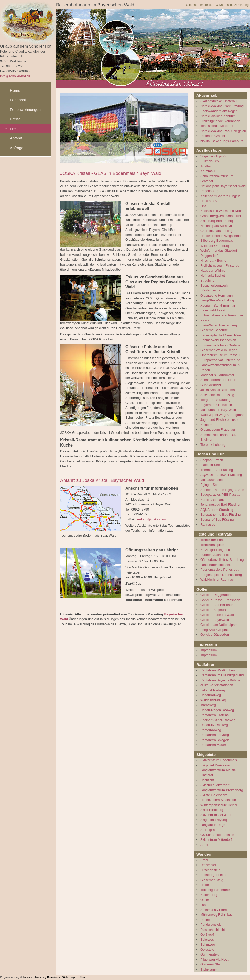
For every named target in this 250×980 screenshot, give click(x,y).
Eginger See (209, 485)
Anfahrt (16, 138)
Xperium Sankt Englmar (218, 305)
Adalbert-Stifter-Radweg (218, 720)
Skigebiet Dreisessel (215, 765)
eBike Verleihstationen (217, 685)
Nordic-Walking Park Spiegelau (223, 131)
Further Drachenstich (216, 555)
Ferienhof (18, 100)
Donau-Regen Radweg (217, 710)
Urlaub (83, 977)
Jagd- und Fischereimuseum (221, 420)
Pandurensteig (211, 925)
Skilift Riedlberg (212, 810)
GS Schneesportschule (217, 835)
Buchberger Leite (213, 875)
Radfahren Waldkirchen (217, 670)
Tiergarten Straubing (215, 400)
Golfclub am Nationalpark (219, 625)
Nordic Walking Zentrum (218, 116)
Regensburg (209, 191)
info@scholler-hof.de (15, 76)
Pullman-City (210, 161)
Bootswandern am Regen (219, 111)
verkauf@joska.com (151, 519)
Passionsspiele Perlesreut (219, 570)
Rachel (205, 920)
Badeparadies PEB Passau (220, 495)
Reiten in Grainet (213, 136)
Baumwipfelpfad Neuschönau (222, 335)
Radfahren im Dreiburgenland (222, 675)
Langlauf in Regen (214, 825)
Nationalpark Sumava (216, 226)
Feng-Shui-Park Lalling (217, 300)
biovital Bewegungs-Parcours (222, 141)
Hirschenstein (210, 870)
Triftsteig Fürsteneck (215, 890)
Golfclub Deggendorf (215, 595)
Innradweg (208, 705)
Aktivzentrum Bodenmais (219, 760)
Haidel (205, 885)
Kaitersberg (209, 895)
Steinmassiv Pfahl (213, 910)
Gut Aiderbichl (211, 385)
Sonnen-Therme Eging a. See (222, 490)
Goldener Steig (211, 964)
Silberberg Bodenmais (217, 241)
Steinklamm (209, 969)
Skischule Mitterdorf (215, 785)
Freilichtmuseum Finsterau (220, 266)
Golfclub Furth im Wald (217, 615)
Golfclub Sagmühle (214, 610)
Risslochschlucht (213, 930)
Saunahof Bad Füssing (217, 520)
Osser (205, 900)
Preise (15, 119)
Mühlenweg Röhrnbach (217, 915)
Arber (204, 845)
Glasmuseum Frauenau (218, 430)
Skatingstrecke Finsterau (218, 101)
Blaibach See (210, 465)
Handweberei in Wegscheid (220, 236)
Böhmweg (208, 944)
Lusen (205, 905)
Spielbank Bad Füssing (217, 395)
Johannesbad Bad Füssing (220, 505)
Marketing (41, 977)
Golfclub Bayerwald (215, 620)
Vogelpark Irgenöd (214, 156)
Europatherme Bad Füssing (220, 514)
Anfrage (17, 148)
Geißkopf (207, 934)
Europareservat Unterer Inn (220, 360)
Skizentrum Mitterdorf (216, 840)
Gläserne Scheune (214, 330)
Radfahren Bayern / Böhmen (221, 680)
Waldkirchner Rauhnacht (218, 580)
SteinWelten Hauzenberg (219, 325)
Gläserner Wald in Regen (219, 350)
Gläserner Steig (212, 880)
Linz (203, 206)
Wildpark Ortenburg (215, 246)
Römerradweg (211, 730)
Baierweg (207, 940)
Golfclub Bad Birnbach (217, 605)
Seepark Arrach (212, 460)
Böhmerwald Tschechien (218, 340)
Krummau (207, 171)
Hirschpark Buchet (214, 260)
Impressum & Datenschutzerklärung (224, 5)
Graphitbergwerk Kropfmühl (221, 216)
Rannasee (208, 524)
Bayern (74, 977)
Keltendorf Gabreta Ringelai (221, 196)
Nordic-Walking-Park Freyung (222, 106)
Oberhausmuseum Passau (220, 355)
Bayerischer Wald (58, 977)
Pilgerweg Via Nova (215, 959)
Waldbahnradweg (213, 700)
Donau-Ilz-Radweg (214, 725)
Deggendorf (209, 256)
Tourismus (29, 977)
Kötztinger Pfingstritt (215, 550)
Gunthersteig (210, 954)
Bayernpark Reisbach (216, 405)
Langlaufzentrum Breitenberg (222, 790)
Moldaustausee (211, 480)
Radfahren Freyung (215, 735)
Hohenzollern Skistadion (218, 800)
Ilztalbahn (207, 166)
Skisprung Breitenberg (217, 221)
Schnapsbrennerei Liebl (218, 380)
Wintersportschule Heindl (219, 805)
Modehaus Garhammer (217, 375)
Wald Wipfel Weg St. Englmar (222, 415)
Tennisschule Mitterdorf (217, 126)
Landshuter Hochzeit (215, 565)
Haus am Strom (212, 201)
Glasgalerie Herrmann (216, 295)
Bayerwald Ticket (213, 310)
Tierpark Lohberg (213, 445)
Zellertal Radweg (213, 690)
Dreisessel (208, 865)
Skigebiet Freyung (214, 820)
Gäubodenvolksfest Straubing (222, 560)
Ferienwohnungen (25, 110)
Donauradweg (211, 695)
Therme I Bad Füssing (217, 470)
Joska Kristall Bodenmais (219, 390)
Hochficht (207, 780)
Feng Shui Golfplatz (215, 630)
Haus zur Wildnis (213, 270)
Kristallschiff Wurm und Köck (221, 211)
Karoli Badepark (212, 500)
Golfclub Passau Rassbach (220, 600)
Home (15, 90)
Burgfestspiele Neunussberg (221, 575)
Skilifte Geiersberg (214, 795)
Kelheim (206, 425)
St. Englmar (209, 830)
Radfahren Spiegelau (216, 740)
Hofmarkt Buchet (213, 276)
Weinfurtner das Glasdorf (219, 251)
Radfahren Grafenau (215, 715)
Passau (206, 320)
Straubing (207, 280)
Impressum (208, 650)
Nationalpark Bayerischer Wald (223, 186)
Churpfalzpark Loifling (216, 231)
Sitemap (192, 5)
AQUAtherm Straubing (217, 510)
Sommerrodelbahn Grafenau (221, 345)
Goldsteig (207, 950)
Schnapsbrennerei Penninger (222, 315)
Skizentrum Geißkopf (216, 815)
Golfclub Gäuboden (215, 635)
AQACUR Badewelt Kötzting (221, 475)
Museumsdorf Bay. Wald (218, 410)
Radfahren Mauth (213, 745)
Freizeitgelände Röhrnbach (220, 121)
